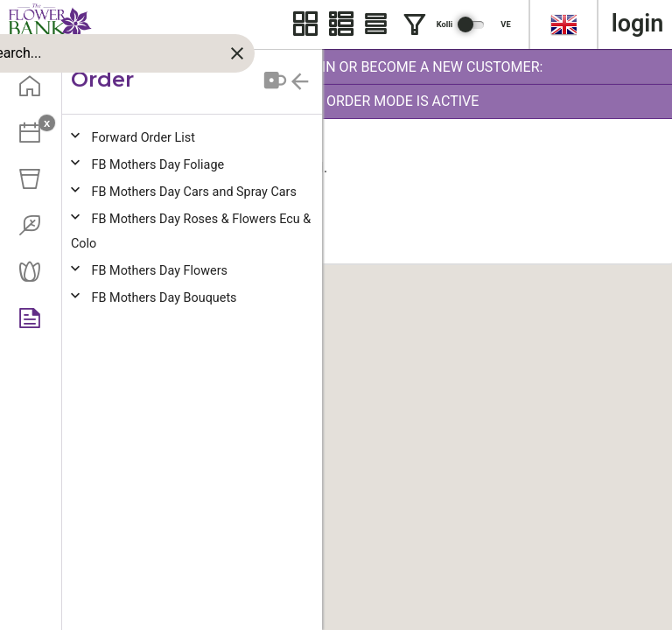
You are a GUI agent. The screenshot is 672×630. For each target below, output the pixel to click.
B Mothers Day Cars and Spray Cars (194, 192)
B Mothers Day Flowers (160, 271)
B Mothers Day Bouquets (164, 298)
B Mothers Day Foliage (158, 165)
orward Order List (143, 138)
